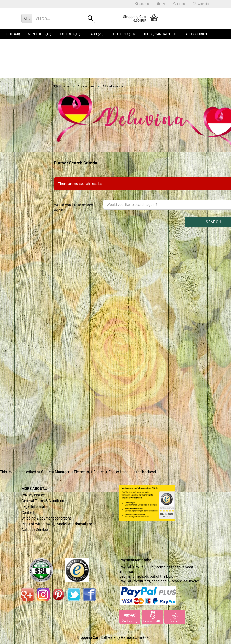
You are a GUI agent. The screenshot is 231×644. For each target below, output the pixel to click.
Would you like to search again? (74, 207)
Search (142, 4)
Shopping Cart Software (96, 637)
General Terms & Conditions (44, 501)
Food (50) (12, 34)
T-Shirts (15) (70, 34)
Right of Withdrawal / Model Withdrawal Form (58, 524)
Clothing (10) (123, 34)
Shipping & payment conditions (47, 518)
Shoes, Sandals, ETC (160, 34)
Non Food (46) (40, 34)
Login (179, 4)
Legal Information (36, 506)
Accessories (196, 34)
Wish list (201, 4)
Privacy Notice (33, 495)
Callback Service (34, 530)
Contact (28, 512)
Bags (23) (96, 34)
